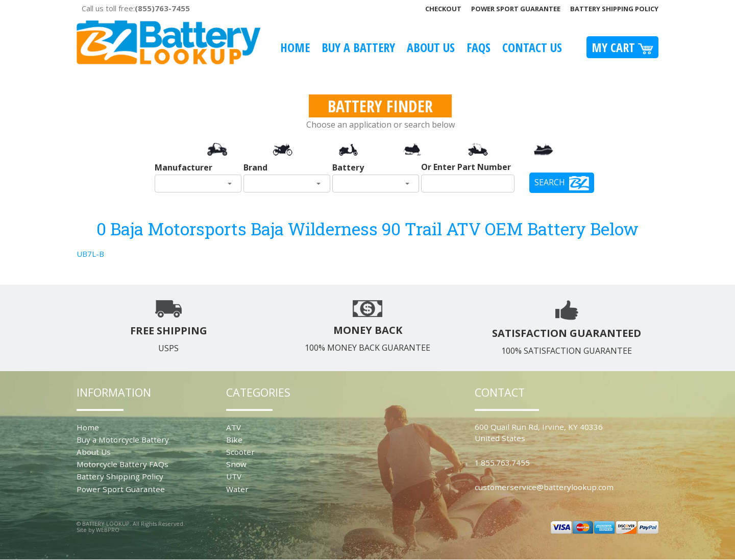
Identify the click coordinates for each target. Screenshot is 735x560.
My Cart (622, 47)
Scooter (240, 452)
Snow (236, 464)
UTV (234, 476)
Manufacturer (183, 167)
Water (237, 489)
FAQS (479, 47)
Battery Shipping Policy (614, 9)
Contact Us (532, 47)
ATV (234, 427)
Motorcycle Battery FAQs (122, 464)
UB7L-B (90, 254)
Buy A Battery (358, 47)
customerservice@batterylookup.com (544, 487)
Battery (348, 167)
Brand (255, 167)
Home (295, 47)
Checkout (443, 9)
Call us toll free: (136, 8)
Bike (234, 440)
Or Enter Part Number (466, 167)
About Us (431, 47)
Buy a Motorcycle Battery (123, 440)
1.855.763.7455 (502, 462)
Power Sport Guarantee (516, 9)
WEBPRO (108, 530)
